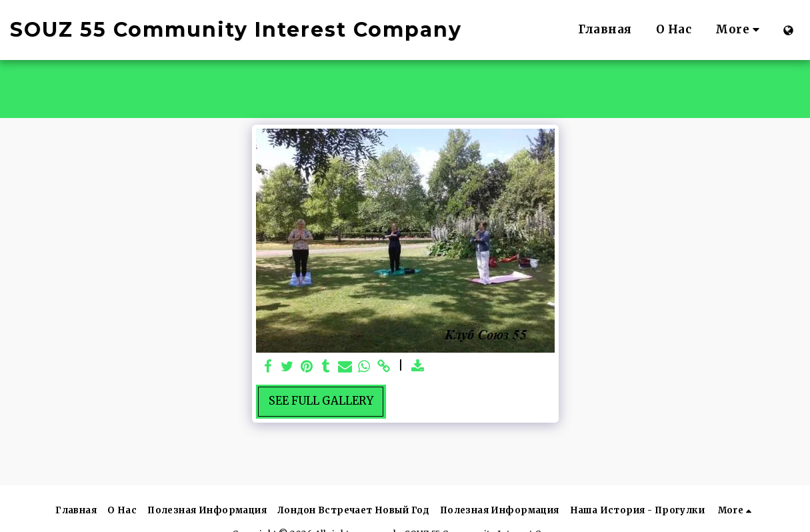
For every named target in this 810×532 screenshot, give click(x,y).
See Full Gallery (321, 401)
